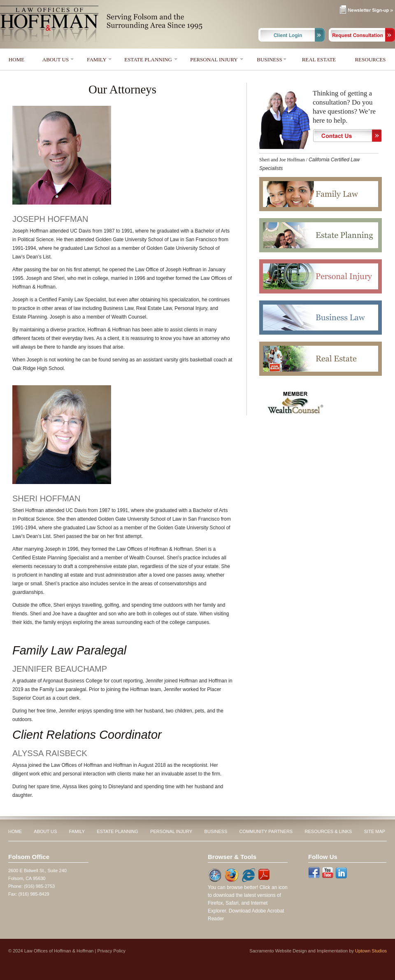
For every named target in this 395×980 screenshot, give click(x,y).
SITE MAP (375, 831)
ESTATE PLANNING (148, 59)
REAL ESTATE (319, 59)
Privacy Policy (111, 951)
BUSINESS (269, 59)
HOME (16, 59)
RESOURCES (370, 59)
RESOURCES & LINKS (329, 831)
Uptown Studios (371, 951)
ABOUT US (56, 59)
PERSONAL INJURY (214, 59)
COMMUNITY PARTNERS (266, 831)
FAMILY (97, 59)
